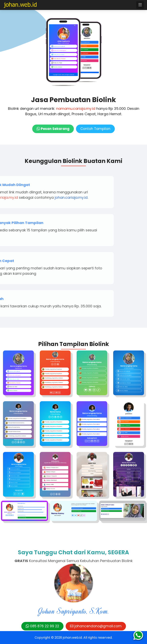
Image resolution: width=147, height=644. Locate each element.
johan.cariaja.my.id (33, 197)
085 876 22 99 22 (42, 626)
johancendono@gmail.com (96, 626)
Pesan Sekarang (53, 129)
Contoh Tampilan (95, 129)
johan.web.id (72, 638)
